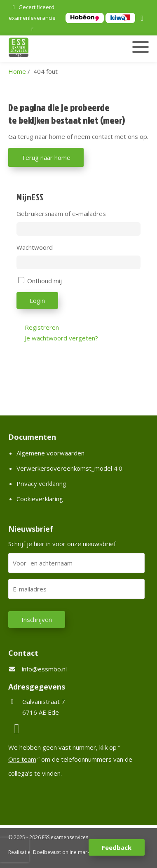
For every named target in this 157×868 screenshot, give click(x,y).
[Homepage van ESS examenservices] (57, 49)
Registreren (42, 327)
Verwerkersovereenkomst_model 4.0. (70, 468)
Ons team (22, 759)
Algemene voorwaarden (50, 453)
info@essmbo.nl (44, 669)
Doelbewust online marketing (67, 852)
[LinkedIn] (143, 19)
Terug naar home (46, 157)
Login (37, 300)
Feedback (117, 847)
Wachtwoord (35, 247)
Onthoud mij (45, 281)
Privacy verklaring (41, 483)
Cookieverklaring (40, 499)
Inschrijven (37, 619)
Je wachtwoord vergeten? (61, 338)
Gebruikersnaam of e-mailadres (61, 213)
